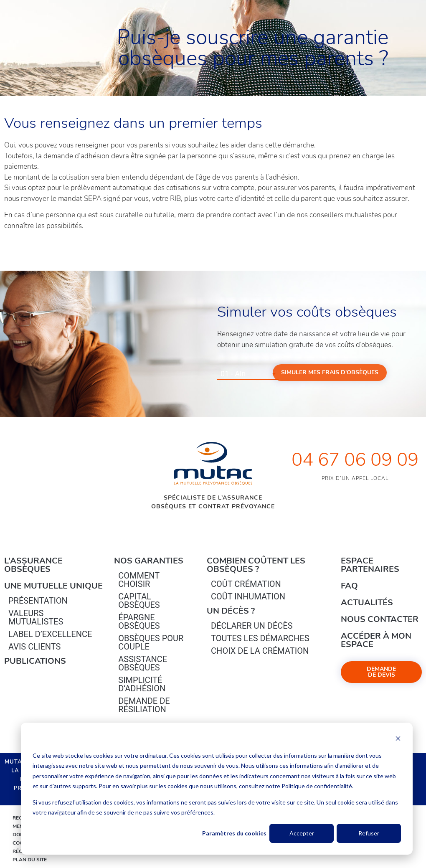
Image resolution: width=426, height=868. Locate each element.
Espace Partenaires (370, 565)
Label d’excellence (50, 634)
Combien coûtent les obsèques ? (256, 565)
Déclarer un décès (252, 626)
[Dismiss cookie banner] (398, 740)
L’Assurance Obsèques (33, 565)
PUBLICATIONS (35, 661)
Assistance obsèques (143, 663)
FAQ (349, 586)
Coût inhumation (248, 596)
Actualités (367, 603)
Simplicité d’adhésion (142, 684)
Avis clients (34, 647)
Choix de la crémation (260, 651)
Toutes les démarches (260, 638)
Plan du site (30, 860)
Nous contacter (380, 619)
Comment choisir (139, 580)
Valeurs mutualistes (36, 617)
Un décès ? (231, 611)
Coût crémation (246, 584)
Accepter (302, 833)
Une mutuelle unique (53, 586)
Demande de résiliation (144, 705)
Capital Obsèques (139, 601)
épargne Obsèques (139, 622)
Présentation (38, 601)
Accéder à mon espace (376, 640)
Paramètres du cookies (234, 833)
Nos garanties (149, 561)
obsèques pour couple (151, 642)
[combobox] (248, 374)
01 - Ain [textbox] (233, 374)
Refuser (369, 833)
